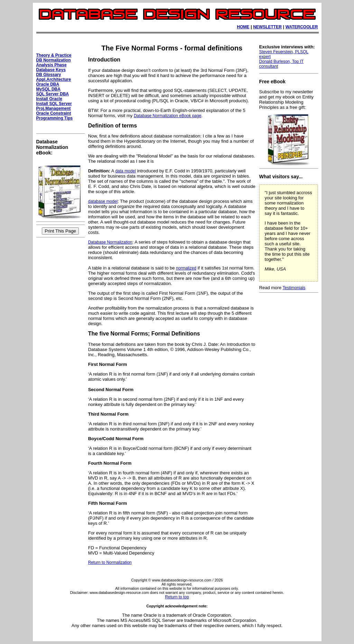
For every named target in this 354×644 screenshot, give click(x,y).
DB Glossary (49, 75)
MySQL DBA (48, 89)
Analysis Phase (52, 65)
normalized (186, 268)
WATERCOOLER (302, 27)
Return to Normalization (110, 562)
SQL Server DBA (53, 94)
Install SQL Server (54, 104)
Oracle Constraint (54, 113)
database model (103, 201)
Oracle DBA (48, 84)
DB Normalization (54, 60)
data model (125, 171)
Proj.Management (54, 108)
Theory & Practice (54, 55)
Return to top (177, 597)
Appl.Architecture (54, 79)
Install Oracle (49, 99)
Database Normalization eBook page (167, 116)
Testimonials (294, 288)
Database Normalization (110, 242)
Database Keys (51, 70)
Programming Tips (55, 118)
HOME (243, 27)
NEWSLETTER (267, 27)
